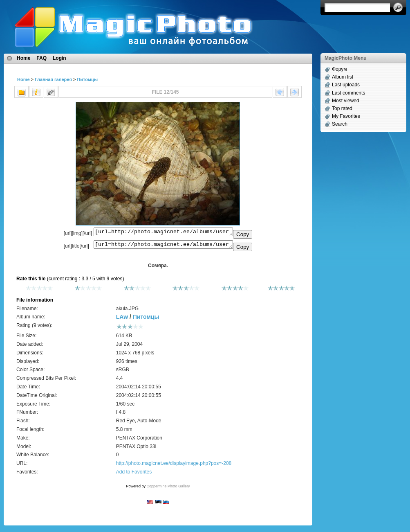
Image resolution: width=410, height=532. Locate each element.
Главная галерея (53, 79)
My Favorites (346, 116)
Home (24, 58)
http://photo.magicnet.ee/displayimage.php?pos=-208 (174, 466)
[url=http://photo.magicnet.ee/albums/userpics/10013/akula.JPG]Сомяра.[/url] (163, 246)
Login (59, 58)
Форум (339, 69)
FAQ (41, 58)
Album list (343, 77)
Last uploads (346, 85)
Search (340, 124)
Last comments (348, 93)
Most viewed (346, 101)
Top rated (342, 108)
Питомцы (87, 79)
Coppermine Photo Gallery (168, 489)
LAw (122, 319)
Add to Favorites (134, 474)
